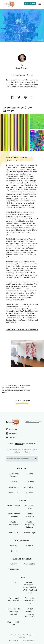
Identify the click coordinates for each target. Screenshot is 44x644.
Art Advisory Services (14, 475)
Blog (14, 582)
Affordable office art (14, 623)
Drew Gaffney (22, 68)
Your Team (14, 493)
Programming (30, 487)
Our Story (30, 482)
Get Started (30, 4)
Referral (30, 546)
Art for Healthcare (30, 515)
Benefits (14, 482)
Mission (30, 474)
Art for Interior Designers (14, 515)
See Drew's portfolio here (22, 330)
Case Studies (30, 564)
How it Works (14, 487)
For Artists (14, 533)
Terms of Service (29, 641)
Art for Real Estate (30, 507)
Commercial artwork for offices (30, 601)
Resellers (14, 546)
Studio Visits (14, 569)
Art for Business (14, 506)
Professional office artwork (14, 599)
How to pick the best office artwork (14, 611)
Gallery (14, 564)
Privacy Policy (14, 641)
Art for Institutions (14, 523)
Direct (14, 551)
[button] (40, 4)
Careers (30, 493)
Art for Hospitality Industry (30, 525)
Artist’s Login (30, 533)
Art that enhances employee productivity (30, 613)
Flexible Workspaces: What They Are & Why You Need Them (30, 587)
